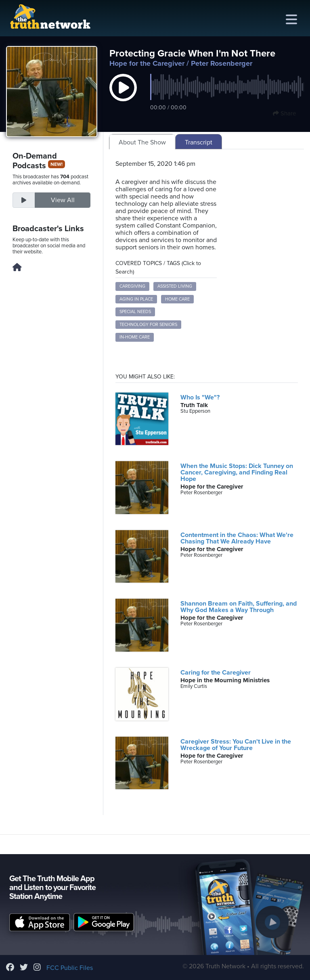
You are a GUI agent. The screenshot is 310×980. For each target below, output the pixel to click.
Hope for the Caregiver (147, 63)
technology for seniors (148, 325)
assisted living (175, 286)
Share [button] (284, 113)
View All (63, 200)
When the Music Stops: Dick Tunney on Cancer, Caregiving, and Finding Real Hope (237, 472)
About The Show (142, 142)
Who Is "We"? (200, 397)
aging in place (136, 299)
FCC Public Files (70, 968)
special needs (135, 312)
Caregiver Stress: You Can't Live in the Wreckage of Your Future (236, 745)
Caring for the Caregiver (216, 673)
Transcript (199, 142)
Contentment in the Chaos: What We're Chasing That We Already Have (237, 538)
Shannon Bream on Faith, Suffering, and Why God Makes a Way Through (239, 607)
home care (177, 299)
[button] (123, 96)
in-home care (135, 337)
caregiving (132, 286)
